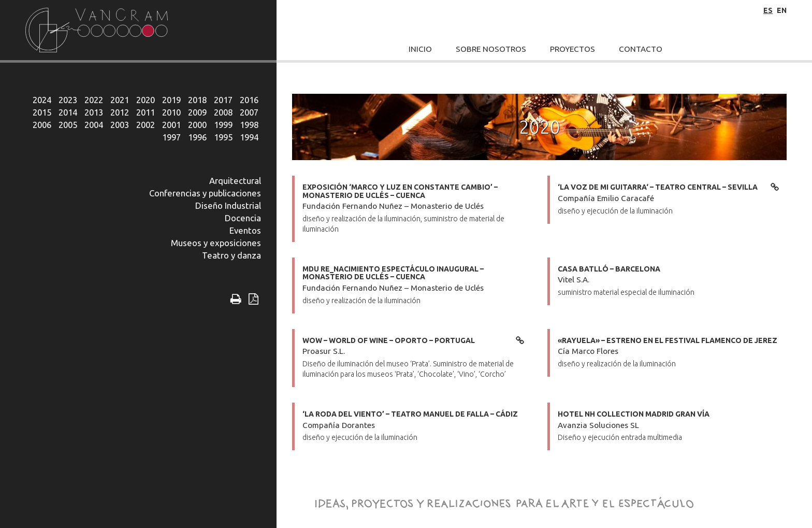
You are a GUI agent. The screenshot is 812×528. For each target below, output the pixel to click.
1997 (171, 137)
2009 (197, 112)
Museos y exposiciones (216, 243)
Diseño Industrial (228, 205)
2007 (249, 112)
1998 (249, 125)
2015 (42, 112)
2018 (197, 100)
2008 (223, 112)
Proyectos (572, 49)
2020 (146, 100)
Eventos (245, 230)
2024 (42, 100)
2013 (94, 112)
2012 (120, 112)
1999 (223, 125)
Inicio (420, 49)
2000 (197, 125)
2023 (68, 100)
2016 (249, 100)
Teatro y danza (231, 255)
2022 (94, 100)
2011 (146, 112)
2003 (120, 125)
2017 (223, 100)
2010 (171, 112)
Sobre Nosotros (491, 49)
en (782, 10)
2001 (171, 125)
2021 (120, 100)
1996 (197, 137)
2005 (68, 125)
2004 (94, 125)
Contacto (641, 49)
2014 (68, 112)
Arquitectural (235, 181)
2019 (171, 100)
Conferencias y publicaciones (205, 193)
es (768, 10)
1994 (249, 137)
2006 (42, 125)
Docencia (243, 218)
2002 (146, 125)
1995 (223, 137)
